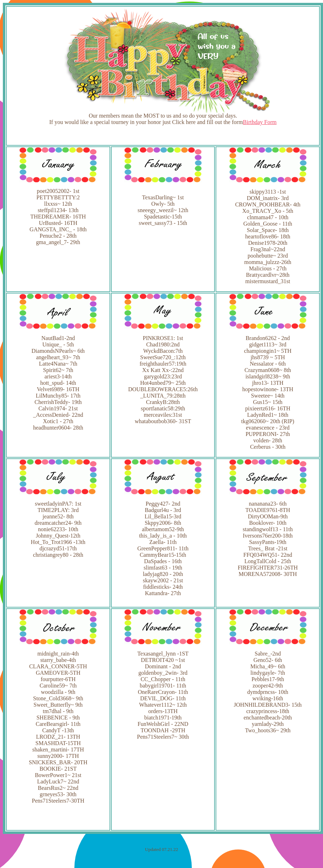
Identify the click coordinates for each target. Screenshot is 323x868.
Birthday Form (260, 122)
